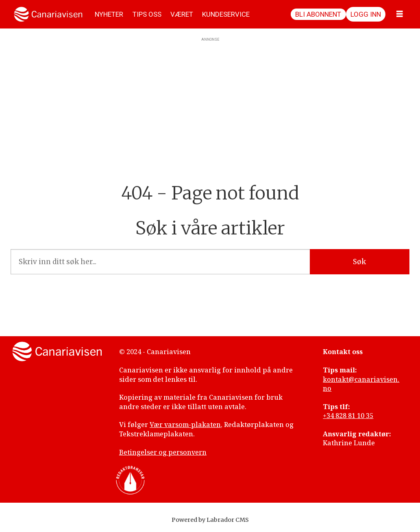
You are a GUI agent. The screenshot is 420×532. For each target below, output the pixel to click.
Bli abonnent (318, 14)
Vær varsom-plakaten (185, 425)
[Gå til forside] (48, 14)
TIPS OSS (147, 14)
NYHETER (109, 14)
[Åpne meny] (400, 14)
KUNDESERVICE (226, 14)
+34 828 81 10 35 (348, 416)
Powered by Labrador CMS (210, 520)
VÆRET (182, 14)
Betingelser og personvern (163, 452)
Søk (359, 262)
